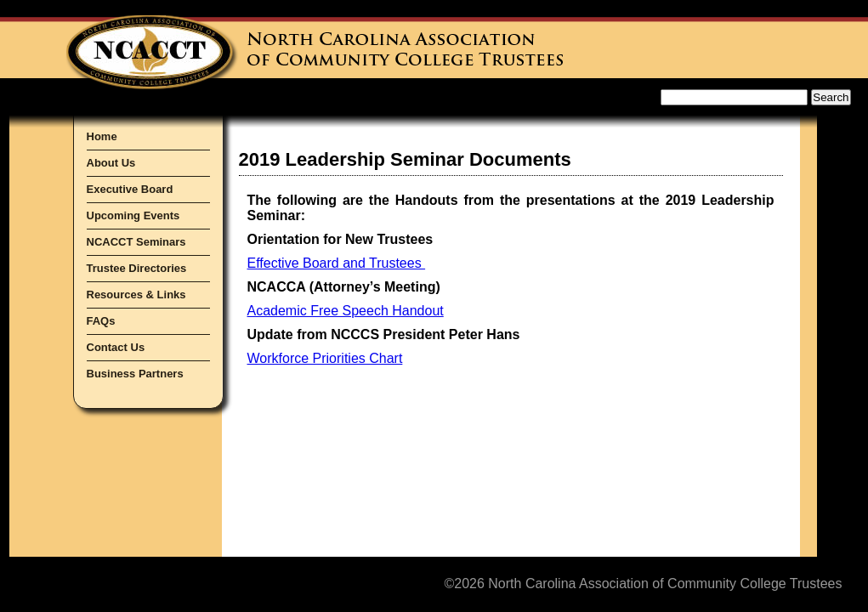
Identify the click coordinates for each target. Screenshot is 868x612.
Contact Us (116, 347)
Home (102, 136)
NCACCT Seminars (136, 242)
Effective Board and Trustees (337, 263)
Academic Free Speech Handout (346, 311)
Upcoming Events (133, 215)
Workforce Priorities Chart (325, 358)
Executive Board (130, 189)
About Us (111, 163)
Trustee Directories (137, 268)
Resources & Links (136, 295)
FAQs (101, 321)
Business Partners (135, 374)
